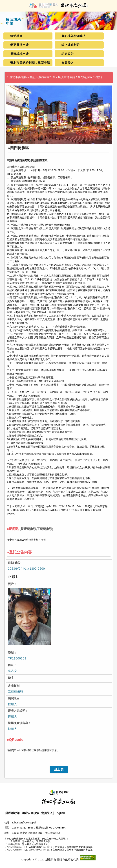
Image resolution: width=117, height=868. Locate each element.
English (60, 813)
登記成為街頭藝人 (74, 36)
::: (8, 77)
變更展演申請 (19, 45)
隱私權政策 (13, 813)
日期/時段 (14, 563)
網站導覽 (16, 36)
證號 (11, 653)
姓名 (11, 665)
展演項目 (14, 698)
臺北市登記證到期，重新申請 (30, 63)
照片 (11, 584)
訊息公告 (68, 54)
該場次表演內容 (18, 723)
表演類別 (14, 686)
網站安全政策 (30, 813)
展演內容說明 (17, 711)
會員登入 (68, 63)
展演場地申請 (19, 54)
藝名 (11, 677)
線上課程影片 (71, 45)
